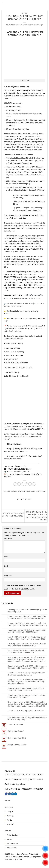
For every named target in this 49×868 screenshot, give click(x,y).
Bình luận (8, 539)
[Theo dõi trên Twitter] (12, 794)
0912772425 (15, 789)
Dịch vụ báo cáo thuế (16, 731)
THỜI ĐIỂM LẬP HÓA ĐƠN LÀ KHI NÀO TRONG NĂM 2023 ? (13, 516)
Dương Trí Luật (37, 25)
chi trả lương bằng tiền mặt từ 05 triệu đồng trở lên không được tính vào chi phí (26, 696)
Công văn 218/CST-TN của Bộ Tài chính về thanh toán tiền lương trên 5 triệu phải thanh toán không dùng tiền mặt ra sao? (26, 682)
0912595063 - (28, 789)
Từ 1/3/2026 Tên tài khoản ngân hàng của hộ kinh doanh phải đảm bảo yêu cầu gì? (26, 674)
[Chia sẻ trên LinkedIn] (34, 484)
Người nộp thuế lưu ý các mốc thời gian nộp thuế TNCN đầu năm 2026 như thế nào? (26, 652)
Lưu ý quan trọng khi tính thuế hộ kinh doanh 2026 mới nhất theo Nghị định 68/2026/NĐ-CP (26, 631)
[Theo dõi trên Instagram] (9, 794)
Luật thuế (24, 13)
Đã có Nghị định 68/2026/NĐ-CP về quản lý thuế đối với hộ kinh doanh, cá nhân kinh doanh (27, 645)
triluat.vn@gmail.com (18, 784)
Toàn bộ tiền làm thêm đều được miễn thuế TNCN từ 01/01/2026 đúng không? (27, 719)
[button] (3, 4)
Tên (6, 557)
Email (7, 566)
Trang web (8, 576)
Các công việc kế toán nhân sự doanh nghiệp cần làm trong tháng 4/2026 (28, 611)
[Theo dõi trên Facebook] (6, 794)
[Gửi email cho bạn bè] (26, 484)
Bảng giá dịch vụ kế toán (17, 745)
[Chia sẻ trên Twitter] (23, 484)
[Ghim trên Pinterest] (30, 484)
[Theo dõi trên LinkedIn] (15, 794)
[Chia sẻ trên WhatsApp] (15, 484)
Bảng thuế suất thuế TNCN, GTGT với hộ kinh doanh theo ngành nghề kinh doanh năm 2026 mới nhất (27, 667)
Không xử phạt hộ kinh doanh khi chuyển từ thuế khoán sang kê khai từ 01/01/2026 (26, 689)
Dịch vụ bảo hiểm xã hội (17, 738)
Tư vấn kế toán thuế (15, 724)
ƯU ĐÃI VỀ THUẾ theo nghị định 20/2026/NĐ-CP (26, 711)
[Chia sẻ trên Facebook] (19, 484)
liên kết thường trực (39, 491)
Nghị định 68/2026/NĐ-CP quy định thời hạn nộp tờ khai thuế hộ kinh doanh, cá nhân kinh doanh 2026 (27, 638)
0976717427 (38, 789)
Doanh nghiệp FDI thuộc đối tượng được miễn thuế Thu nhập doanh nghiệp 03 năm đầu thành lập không (27, 624)
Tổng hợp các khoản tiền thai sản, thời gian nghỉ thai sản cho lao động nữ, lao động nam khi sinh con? (27, 618)
